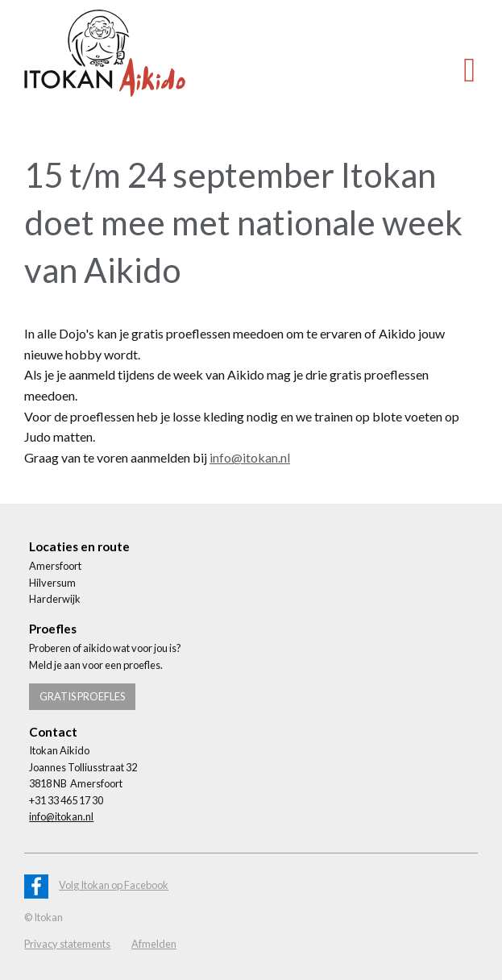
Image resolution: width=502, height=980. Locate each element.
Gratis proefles (82, 696)
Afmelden (154, 944)
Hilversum (52, 583)
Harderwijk (55, 599)
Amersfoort (55, 566)
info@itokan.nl (250, 457)
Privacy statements (67, 944)
